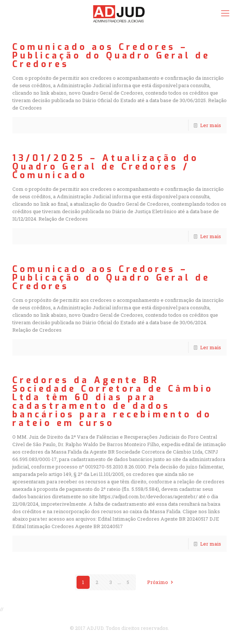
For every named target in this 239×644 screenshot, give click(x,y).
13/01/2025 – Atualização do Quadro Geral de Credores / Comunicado (105, 167)
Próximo (161, 582)
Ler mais (211, 125)
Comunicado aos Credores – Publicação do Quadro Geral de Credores (111, 56)
